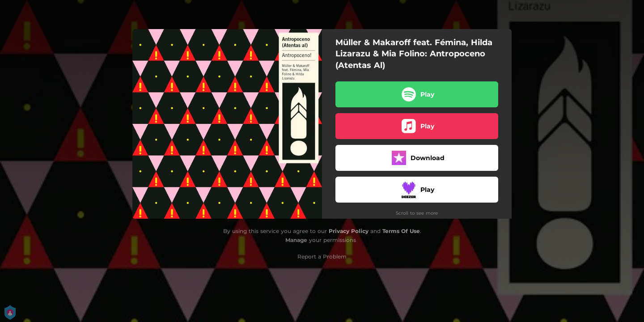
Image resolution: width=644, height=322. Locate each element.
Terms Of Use (401, 231)
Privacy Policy (349, 231)
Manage (296, 240)
